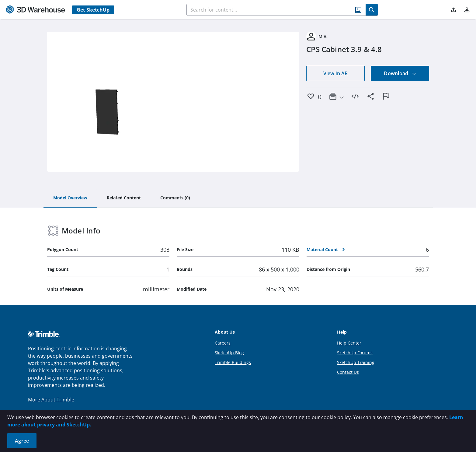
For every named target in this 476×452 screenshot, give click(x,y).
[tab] (70, 198)
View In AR (335, 73)
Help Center (349, 343)
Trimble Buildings (233, 362)
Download (400, 73)
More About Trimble (51, 400)
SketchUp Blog (229, 353)
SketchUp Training (356, 362)
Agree (22, 441)
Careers (223, 343)
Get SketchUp (93, 10)
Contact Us (348, 372)
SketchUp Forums (355, 353)
